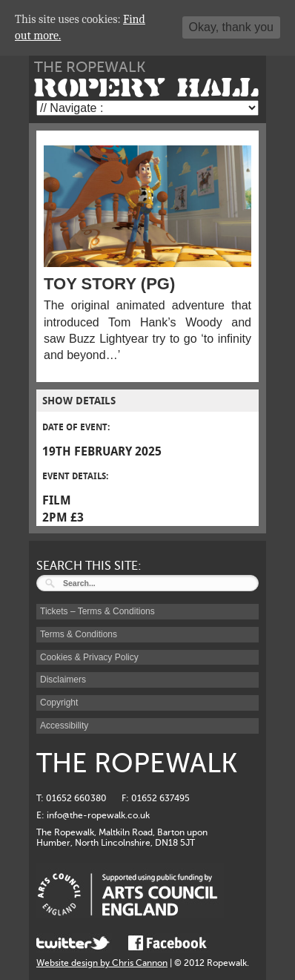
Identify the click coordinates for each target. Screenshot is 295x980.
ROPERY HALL (146, 88)
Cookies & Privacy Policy (89, 657)
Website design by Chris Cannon (102, 963)
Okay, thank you (231, 27)
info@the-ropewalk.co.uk (98, 815)
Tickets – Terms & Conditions (97, 611)
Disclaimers (63, 680)
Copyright (59, 703)
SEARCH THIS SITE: (89, 566)
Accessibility (64, 726)
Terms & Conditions (79, 634)
